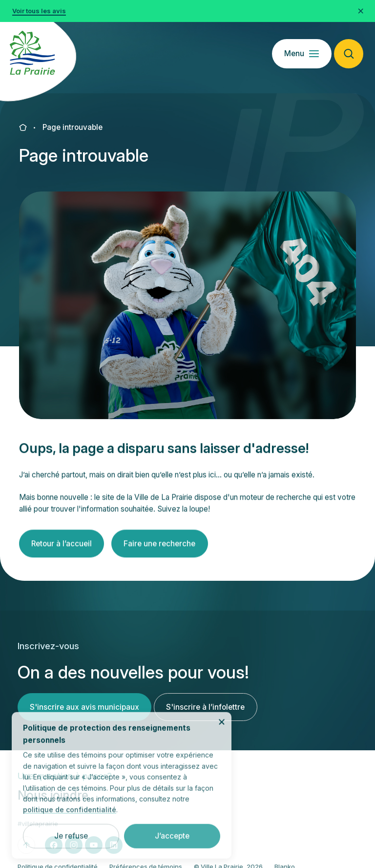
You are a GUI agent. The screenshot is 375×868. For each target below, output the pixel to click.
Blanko (285, 854)
